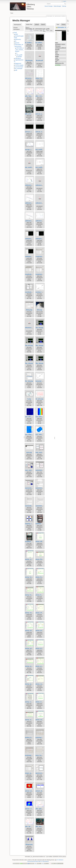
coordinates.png (30, 292)
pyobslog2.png (29, 755)
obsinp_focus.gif (30, 577)
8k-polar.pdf (39, 60)
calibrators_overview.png (32, 203)
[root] (15, 33)
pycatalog (58, 65)
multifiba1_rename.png (42, 524)
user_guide (19, 55)
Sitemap (64, 6)
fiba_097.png (29, 345)
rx (17, 53)
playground (18, 63)
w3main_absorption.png (32, 791)
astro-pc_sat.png (30, 132)
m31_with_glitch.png (31, 417)
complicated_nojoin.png (43, 274)
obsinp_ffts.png (40, 559)
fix (16, 41)
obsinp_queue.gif (30, 684)
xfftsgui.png (29, 844)
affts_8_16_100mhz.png (42, 96)
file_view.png (29, 381)
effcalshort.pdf (29, 328)
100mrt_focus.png (41, 78)
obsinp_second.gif (41, 702)
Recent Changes (49, 6)
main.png (29, 452)
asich (16, 34)
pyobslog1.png (40, 737)
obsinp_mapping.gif (31, 613)
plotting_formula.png (31, 737)
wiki (16, 70)
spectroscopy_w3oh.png (43, 773)
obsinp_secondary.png (32, 720)
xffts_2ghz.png (40, 809)
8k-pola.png (29, 60)
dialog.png (29, 310)
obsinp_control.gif (30, 559)
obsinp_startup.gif (41, 720)
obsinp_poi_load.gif (41, 631)
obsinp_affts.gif (40, 541)
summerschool (19, 67)
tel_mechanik (19, 68)
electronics (18, 39)
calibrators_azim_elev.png (33, 185)
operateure (18, 58)
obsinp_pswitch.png (41, 666)
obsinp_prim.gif (40, 648)
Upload (37, 24)
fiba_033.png (39, 328)
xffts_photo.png (40, 827)
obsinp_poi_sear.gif (31, 648)
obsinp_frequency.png (32, 595)
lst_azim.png (39, 399)
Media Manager (57, 6)
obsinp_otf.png (40, 613)
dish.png (39, 310)
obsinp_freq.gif (40, 577)
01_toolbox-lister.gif (31, 43)
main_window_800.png (42, 452)
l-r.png (29, 399)
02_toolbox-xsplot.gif (42, 43)
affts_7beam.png (30, 96)
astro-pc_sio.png (40, 132)
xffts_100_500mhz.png (32, 827)
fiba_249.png (39, 363)
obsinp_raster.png (41, 684)
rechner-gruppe (19, 65)
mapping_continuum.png (32, 524)
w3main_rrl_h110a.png (32, 809)
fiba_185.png (29, 363)
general (17, 43)
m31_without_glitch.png (42, 417)
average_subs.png (30, 150)
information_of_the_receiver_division (19, 50)
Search (65, 4)
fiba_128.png (39, 345)
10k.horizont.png (30, 78)
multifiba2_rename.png (32, 541)
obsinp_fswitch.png (41, 595)
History (64, 24)
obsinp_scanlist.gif (31, 702)
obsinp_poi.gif (29, 631)
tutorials (20, 57)
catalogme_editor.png (42, 239)
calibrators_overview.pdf (43, 185)
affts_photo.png (30, 114)
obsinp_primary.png (31, 666)
